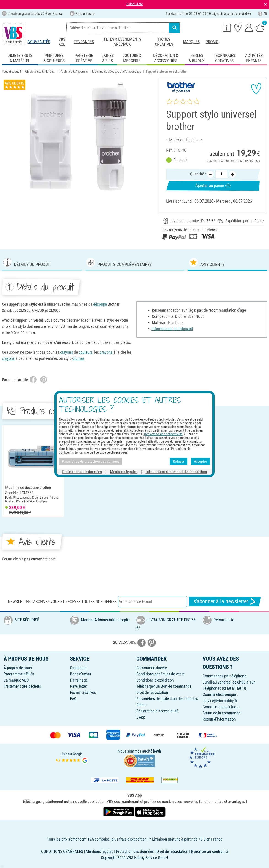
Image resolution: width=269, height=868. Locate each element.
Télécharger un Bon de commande (164, 686)
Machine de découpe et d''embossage (117, 72)
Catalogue (78, 668)
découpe (100, 304)
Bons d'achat (81, 674)
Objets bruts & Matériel (40, 72)
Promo (212, 42)
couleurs (86, 352)
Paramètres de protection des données (167, 699)
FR (263, 14)
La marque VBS (16, 680)
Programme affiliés (19, 674)
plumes (78, 358)
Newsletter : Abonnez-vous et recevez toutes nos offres (62, 601)
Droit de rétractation (152, 692)
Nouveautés (39, 42)
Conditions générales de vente (160, 674)
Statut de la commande (221, 713)
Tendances (84, 42)
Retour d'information (219, 719)
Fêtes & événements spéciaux (122, 42)
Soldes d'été (135, 4)
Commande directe (152, 668)
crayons (67, 352)
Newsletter (78, 686)
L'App (141, 717)
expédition (253, 161)
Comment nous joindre (221, 707)
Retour (142, 705)
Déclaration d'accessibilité (157, 711)
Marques (191, 42)
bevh (157, 751)
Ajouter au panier (213, 186)
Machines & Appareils (74, 72)
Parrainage (79, 680)
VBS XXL (62, 42)
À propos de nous (18, 668)
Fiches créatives (164, 42)
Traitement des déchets (22, 686)
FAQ (73, 699)
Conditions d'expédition (155, 680)
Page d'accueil (11, 72)
